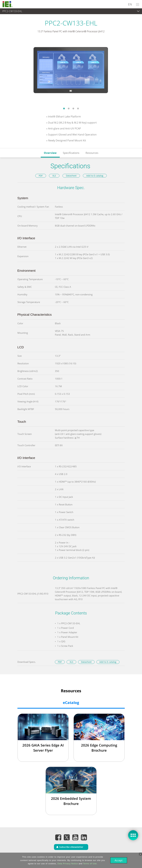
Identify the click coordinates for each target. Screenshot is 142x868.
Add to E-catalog (95, 176)
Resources (92, 153)
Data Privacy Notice (67, 864)
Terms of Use (90, 864)
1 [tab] (64, 108)
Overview (50, 153)
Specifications (71, 153)
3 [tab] (73, 108)
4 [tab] (78, 108)
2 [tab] (69, 108)
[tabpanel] (71, 72)
